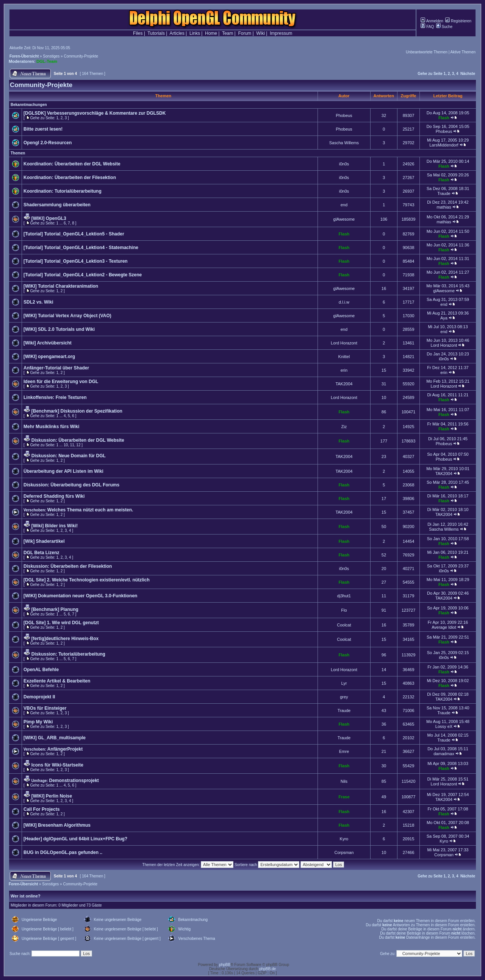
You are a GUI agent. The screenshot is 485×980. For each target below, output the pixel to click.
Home (211, 33)
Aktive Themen (463, 52)
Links (195, 33)
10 (66, 445)
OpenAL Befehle (41, 670)
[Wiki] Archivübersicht (48, 343)
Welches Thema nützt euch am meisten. (90, 510)
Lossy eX (444, 726)
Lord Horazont (344, 343)
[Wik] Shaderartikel (44, 541)
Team (228, 33)
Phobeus (344, 115)
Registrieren (458, 21)
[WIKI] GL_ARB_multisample (55, 738)
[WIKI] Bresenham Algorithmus (57, 825)
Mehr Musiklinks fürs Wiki (51, 427)
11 (72, 445)
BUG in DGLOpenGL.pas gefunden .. (63, 852)
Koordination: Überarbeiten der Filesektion (70, 178)
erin (344, 370)
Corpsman (344, 852)
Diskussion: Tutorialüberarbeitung (68, 654)
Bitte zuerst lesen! (43, 129)
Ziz (344, 427)
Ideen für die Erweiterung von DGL (61, 382)
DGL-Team (47, 61)
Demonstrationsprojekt (74, 781)
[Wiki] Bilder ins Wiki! (55, 526)
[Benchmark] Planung (55, 609)
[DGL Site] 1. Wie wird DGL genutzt (61, 623)
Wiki (260, 33)
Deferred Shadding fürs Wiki (54, 496)
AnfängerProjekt (65, 749)
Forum (245, 33)
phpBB (225, 965)
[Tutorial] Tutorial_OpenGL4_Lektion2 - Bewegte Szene (83, 275)
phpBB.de (268, 969)
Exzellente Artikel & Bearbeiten (57, 681)
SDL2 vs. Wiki (38, 302)
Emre (344, 751)
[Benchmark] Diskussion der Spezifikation (77, 411)
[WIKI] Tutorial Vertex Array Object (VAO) (67, 316)
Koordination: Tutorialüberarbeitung (63, 191)
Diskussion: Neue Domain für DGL (69, 456)
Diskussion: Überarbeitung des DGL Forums (71, 485)
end (344, 205)
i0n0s (344, 164)
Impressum (281, 33)
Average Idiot (444, 627)
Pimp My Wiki (38, 722)
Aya (444, 318)
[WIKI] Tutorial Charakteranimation (61, 286)
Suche (444, 27)
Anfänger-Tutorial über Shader (56, 368)
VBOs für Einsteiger (45, 708)
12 (78, 445)
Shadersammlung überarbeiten (57, 205)
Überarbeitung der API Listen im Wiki (63, 471)
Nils (344, 781)
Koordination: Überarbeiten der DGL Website (72, 164)
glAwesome (344, 219)
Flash (444, 118)
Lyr (344, 683)
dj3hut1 (344, 596)
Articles (177, 33)
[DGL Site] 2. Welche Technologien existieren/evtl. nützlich (87, 580)
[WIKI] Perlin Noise (52, 796)
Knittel (344, 357)
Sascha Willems (344, 143)
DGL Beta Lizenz (41, 553)
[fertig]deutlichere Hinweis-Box (65, 639)
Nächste (468, 74)
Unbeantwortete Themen (427, 52)
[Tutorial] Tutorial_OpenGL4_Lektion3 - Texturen (76, 261)
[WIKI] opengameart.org (49, 357)
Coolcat (344, 625)
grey (344, 697)
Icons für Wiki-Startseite (57, 765)
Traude (444, 193)
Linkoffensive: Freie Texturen (55, 397)
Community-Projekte (81, 56)
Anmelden (432, 21)
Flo (344, 610)
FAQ (427, 27)
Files (138, 33)
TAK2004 (344, 384)
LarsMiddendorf (444, 145)
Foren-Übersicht (24, 56)
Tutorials (156, 33)
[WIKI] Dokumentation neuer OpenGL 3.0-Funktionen (80, 596)
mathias (444, 207)
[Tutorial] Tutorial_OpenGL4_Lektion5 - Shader (74, 234)
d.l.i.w (344, 302)
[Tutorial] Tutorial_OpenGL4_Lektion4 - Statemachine (81, 248)
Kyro (344, 839)
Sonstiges (51, 56)
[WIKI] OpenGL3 (49, 218)
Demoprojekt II (39, 697)
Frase (344, 797)
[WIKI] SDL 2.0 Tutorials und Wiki (59, 329)
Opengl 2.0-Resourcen (48, 143)
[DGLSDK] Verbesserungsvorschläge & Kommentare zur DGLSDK (95, 113)
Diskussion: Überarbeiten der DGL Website (78, 440)
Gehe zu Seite (430, 74)
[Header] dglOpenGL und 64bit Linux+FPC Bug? (75, 839)
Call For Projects (41, 809)
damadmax (444, 754)
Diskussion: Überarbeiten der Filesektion (68, 566)
